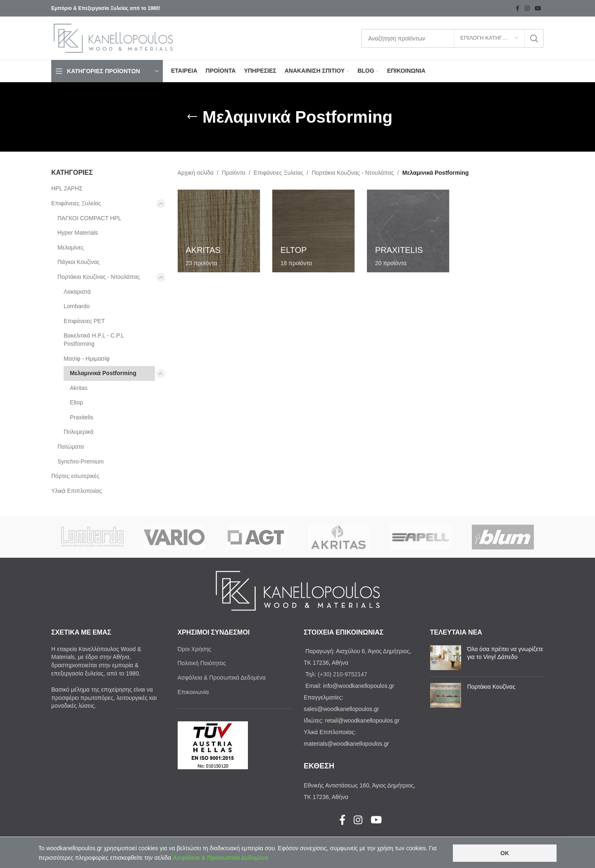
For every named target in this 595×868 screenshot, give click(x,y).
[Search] (452, 38)
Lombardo (77, 306)
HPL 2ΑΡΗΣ (67, 188)
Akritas (79, 388)
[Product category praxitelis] (408, 231)
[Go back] (192, 117)
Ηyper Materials (78, 233)
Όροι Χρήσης (195, 649)
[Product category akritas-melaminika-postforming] (219, 231)
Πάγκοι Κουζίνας (79, 262)
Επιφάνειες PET (84, 321)
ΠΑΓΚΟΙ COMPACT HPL (89, 218)
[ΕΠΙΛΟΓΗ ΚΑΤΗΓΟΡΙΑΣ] (489, 38)
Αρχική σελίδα (196, 173)
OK (505, 853)
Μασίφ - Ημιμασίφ (87, 359)
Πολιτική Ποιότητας (202, 663)
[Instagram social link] (527, 8)
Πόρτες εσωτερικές (75, 476)
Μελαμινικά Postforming (103, 373)
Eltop (76, 402)
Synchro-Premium (81, 461)
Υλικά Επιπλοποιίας (77, 491)
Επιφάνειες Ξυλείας (76, 203)
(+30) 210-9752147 (343, 674)
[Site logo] (113, 38)
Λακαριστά (77, 292)
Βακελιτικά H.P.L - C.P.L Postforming (94, 340)
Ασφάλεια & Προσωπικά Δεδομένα (222, 678)
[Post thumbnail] (446, 658)
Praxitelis (82, 417)
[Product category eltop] (313, 231)
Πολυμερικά (79, 432)
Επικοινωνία (193, 692)
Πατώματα (71, 447)
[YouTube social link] (538, 8)
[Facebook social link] (517, 8)
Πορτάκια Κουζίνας (491, 687)
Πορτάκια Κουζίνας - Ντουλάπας (99, 277)
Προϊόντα (234, 173)
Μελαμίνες (71, 247)
